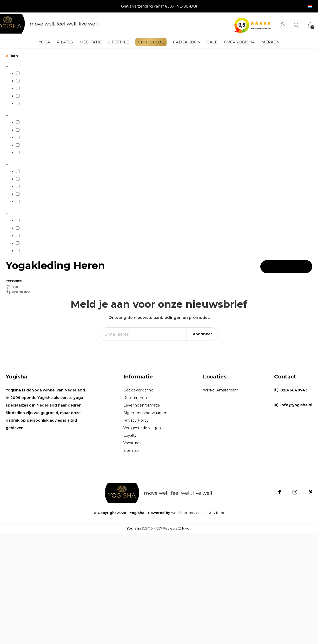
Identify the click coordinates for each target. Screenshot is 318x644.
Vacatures (132, 443)
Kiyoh (187, 528)
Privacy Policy (136, 420)
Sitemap (131, 450)
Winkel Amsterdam (221, 390)
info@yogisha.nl (296, 405)
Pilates (65, 42)
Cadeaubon (187, 42)
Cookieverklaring (138, 390)
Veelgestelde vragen (142, 428)
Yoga (44, 42)
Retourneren (135, 398)
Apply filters (286, 267)
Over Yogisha (239, 42)
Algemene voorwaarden (145, 413)
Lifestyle (118, 42)
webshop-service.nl (188, 513)
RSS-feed (216, 513)
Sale (212, 42)
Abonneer (202, 334)
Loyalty (130, 435)
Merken (270, 42)
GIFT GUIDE (151, 42)
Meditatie (91, 42)
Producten (14, 281)
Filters (12, 56)
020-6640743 (294, 390)
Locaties (215, 377)
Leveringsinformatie (142, 405)
